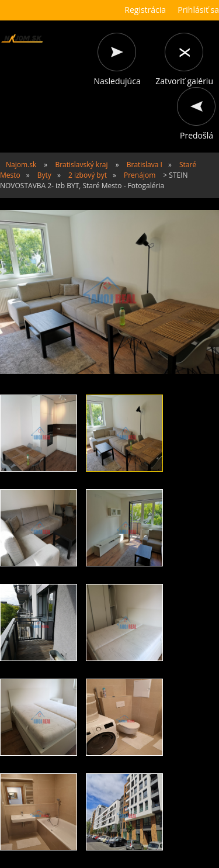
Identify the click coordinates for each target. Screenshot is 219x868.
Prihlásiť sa (198, 10)
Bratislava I (145, 165)
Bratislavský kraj (81, 165)
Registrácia (145, 10)
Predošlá (197, 135)
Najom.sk (21, 165)
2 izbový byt (88, 175)
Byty (44, 175)
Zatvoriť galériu (184, 81)
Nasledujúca (117, 81)
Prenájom (140, 175)
